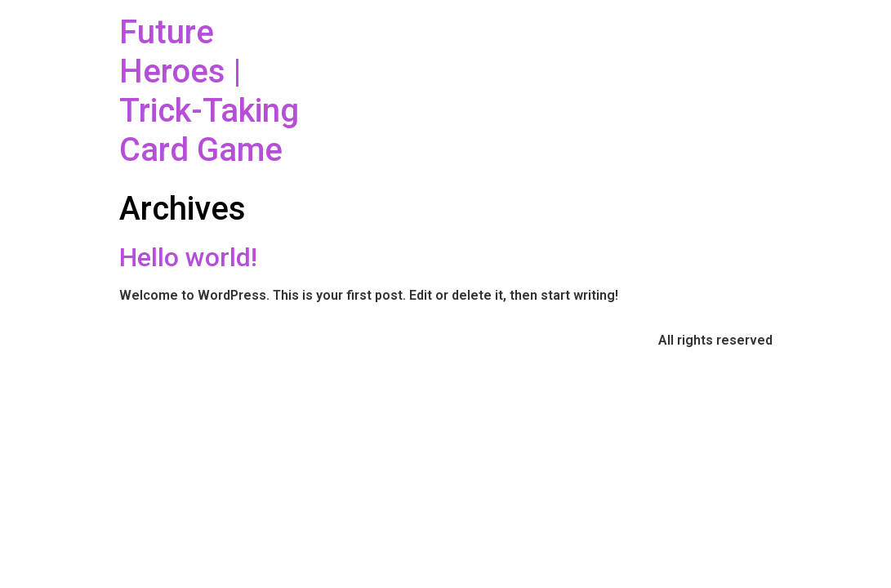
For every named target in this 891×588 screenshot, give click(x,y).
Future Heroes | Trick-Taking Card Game (209, 91)
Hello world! (188, 257)
